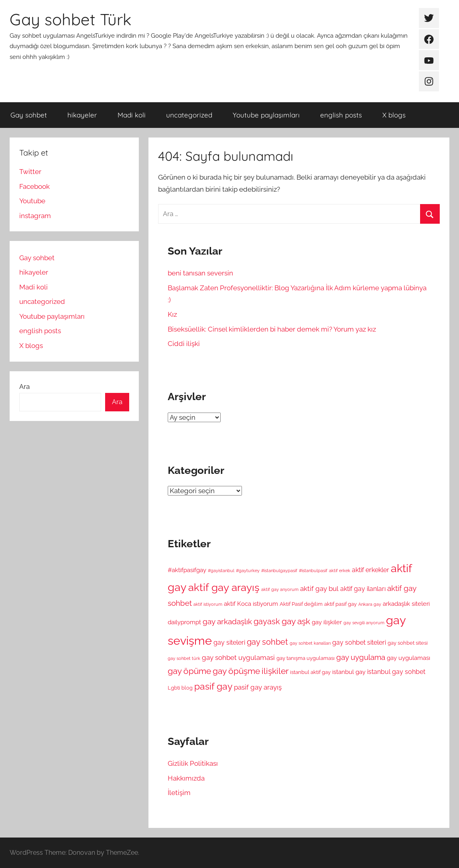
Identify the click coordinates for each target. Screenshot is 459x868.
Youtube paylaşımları (266, 115)
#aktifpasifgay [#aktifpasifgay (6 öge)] (187, 570)
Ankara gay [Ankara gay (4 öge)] (370, 604)
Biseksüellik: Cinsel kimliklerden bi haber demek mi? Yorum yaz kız (272, 329)
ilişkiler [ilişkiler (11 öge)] (275, 671)
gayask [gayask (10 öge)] (267, 622)
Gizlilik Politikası (193, 763)
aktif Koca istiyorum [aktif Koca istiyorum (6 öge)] (251, 604)
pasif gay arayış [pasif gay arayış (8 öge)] (258, 687)
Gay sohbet (29, 115)
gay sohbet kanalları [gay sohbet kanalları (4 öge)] (310, 643)
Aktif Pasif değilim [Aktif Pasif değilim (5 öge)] (301, 604)
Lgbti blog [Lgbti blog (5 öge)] (180, 688)
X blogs (394, 115)
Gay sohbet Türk (70, 19)
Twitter (30, 172)
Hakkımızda (186, 778)
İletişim (179, 793)
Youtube (32, 201)
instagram (35, 216)
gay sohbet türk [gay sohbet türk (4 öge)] (184, 658)
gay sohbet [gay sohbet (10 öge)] (267, 642)
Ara (24, 386)
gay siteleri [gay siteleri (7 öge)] (229, 642)
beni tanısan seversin (200, 273)
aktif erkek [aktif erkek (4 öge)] (340, 571)
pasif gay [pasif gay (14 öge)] (213, 686)
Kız (172, 314)
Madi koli (132, 115)
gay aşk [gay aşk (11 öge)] (296, 621)
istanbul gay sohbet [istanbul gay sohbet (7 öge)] (396, 672)
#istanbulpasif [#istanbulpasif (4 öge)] (313, 571)
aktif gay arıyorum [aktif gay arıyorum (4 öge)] (280, 589)
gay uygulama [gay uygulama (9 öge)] (361, 657)
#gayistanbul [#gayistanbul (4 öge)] (221, 571)
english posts (341, 115)
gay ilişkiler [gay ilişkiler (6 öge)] (327, 622)
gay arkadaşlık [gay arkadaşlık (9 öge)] (227, 622)
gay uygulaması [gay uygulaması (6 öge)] (408, 658)
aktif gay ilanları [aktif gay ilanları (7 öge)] (363, 589)
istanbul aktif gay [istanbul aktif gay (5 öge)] (310, 672)
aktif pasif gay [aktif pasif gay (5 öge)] (340, 604)
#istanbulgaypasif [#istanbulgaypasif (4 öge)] (279, 571)
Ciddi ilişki (184, 344)
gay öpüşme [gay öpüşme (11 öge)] (236, 671)
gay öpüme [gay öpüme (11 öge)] (189, 671)
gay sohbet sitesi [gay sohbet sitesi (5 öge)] (408, 643)
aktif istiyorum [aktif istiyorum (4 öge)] (208, 604)
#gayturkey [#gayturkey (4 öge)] (248, 571)
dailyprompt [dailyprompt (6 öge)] (184, 622)
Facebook (35, 186)
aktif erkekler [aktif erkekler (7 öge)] (371, 570)
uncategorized (189, 115)
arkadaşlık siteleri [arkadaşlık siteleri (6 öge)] (406, 604)
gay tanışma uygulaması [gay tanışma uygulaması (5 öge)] (306, 658)
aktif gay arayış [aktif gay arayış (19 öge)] (224, 587)
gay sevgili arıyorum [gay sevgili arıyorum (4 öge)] (364, 623)
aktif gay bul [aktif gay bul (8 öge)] (319, 589)
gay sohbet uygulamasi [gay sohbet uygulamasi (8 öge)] (238, 658)
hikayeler (82, 115)
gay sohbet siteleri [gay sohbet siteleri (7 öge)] (359, 642)
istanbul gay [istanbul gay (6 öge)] (349, 672)
